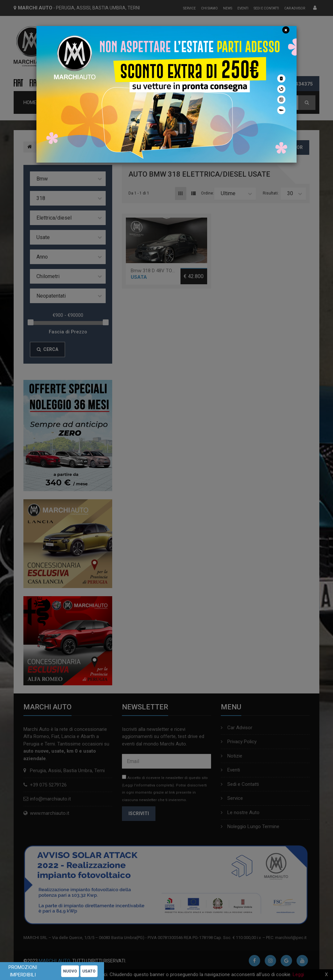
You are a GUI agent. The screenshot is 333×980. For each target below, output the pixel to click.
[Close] (286, 30)
